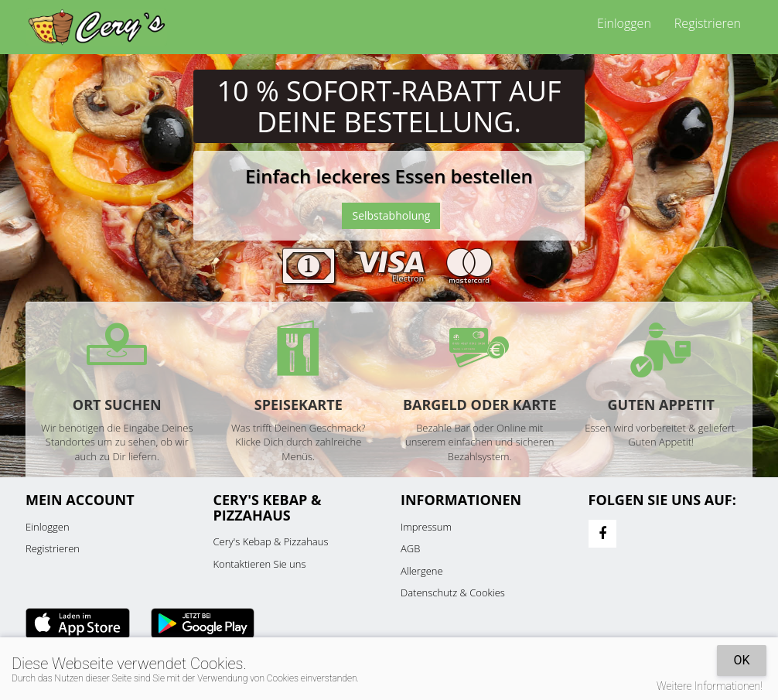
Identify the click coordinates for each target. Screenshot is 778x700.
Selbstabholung (391, 215)
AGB (410, 548)
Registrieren (708, 23)
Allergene (422, 571)
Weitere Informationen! (710, 686)
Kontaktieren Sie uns (260, 564)
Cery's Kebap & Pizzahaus (271, 541)
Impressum (426, 527)
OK (741, 660)
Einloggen (624, 23)
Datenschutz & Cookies (453, 592)
